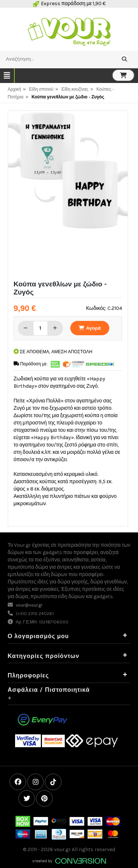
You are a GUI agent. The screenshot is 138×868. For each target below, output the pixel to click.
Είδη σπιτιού (41, 89)
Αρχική (14, 89)
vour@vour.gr (29, 605)
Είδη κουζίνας (75, 89)
